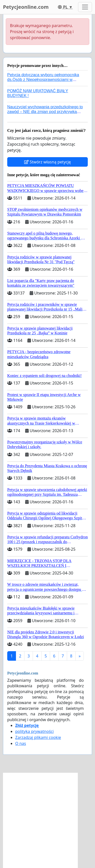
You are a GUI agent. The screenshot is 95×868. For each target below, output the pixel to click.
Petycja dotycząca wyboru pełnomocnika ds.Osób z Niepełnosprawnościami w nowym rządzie (43, 80)
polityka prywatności (34, 731)
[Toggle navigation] (85, 7)
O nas (21, 743)
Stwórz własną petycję (47, 162)
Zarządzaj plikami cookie (38, 737)
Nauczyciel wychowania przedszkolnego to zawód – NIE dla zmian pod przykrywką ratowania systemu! (45, 112)
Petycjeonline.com (26, 7)
